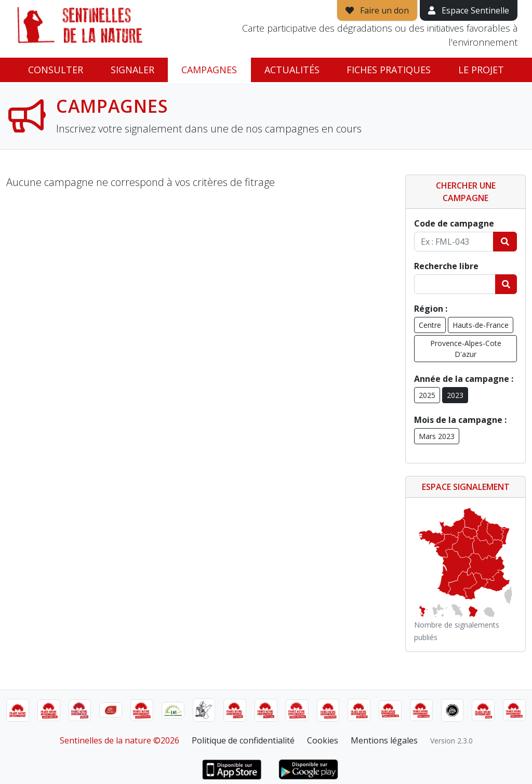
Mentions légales (384, 740)
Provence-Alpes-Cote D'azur (466, 349)
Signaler (132, 70)
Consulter (56, 70)
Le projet (481, 70)
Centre (430, 325)
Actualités (292, 70)
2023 (455, 395)
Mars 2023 (437, 436)
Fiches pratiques (389, 70)
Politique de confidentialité (243, 740)
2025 (427, 395)
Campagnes (209, 70)
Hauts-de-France (481, 325)
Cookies (323, 740)
